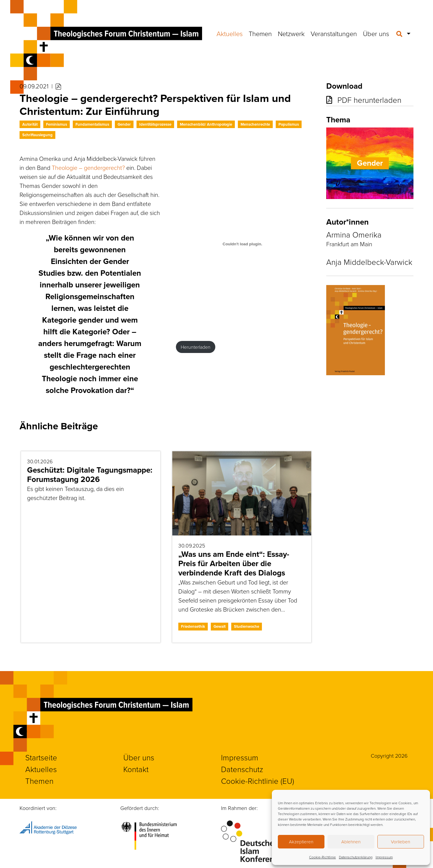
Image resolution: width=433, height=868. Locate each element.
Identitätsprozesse (155, 124)
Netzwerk (291, 34)
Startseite (41, 757)
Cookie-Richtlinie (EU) (258, 781)
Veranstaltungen (334, 34)
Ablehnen (351, 842)
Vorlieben (401, 842)
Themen (260, 34)
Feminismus (57, 124)
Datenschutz (242, 769)
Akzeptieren (301, 842)
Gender (124, 124)
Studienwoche (247, 626)
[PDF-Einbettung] (243, 244)
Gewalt (220, 626)
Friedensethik (193, 626)
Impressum (384, 857)
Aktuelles (230, 34)
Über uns (376, 34)
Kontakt (136, 769)
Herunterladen (196, 347)
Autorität (30, 124)
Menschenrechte (255, 124)
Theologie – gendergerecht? (88, 167)
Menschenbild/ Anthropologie (206, 124)
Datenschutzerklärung (356, 857)
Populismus (289, 124)
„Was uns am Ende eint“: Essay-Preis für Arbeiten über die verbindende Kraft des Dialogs (234, 563)
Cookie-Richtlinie (322, 857)
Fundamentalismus (92, 124)
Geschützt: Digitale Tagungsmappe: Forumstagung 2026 (90, 475)
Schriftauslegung (37, 135)
